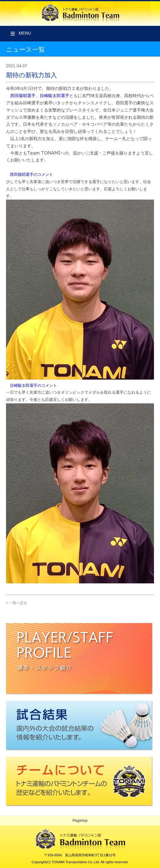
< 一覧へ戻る (17, 603)
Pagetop (80, 821)
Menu (25, 33)
